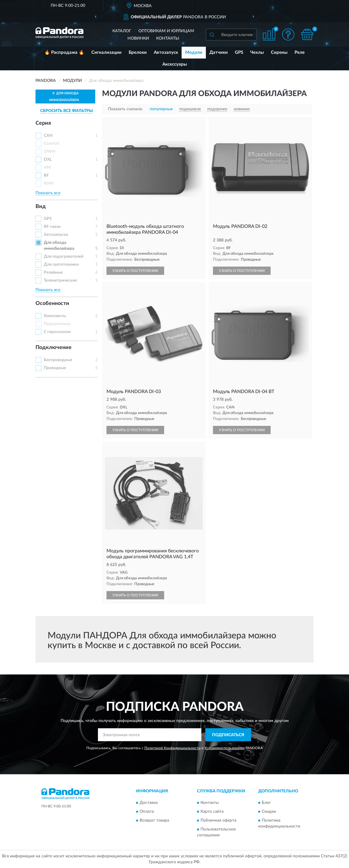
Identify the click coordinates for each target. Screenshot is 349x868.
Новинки (138, 38)
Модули (194, 52)
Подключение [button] (54, 348)
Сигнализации (106, 52)
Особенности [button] (52, 304)
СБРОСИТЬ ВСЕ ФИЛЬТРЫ (67, 111)
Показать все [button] (48, 193)
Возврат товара (154, 820)
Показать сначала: (125, 109)
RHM (49, 184)
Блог (266, 803)
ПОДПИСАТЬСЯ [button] (228, 735)
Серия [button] (43, 123)
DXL (48, 160)
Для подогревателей (64, 257)
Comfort (51, 144)
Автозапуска (56, 235)
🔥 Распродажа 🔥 (64, 52)
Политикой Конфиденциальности (172, 748)
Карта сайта (212, 812)
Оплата (147, 812)
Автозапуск (166, 52)
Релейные (53, 272)
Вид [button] (41, 207)
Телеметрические (60, 280)
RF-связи (52, 227)
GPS (239, 52)
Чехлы (257, 52)
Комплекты (55, 316)
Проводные (55, 368)
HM (47, 168)
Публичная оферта (218, 820)
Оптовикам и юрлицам (166, 31)
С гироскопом (57, 332)
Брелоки (138, 52)
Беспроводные (58, 360)
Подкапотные (57, 324)
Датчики (219, 52)
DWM (50, 152)
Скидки (269, 812)
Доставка (149, 803)
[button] (288, 34)
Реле (300, 52)
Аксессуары (175, 64)
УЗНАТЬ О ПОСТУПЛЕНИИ (135, 271)
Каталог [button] (122, 31)
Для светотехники (61, 265)
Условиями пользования (224, 748)
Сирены (279, 52)
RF (46, 176)
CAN (48, 136)
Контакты (168, 38)
